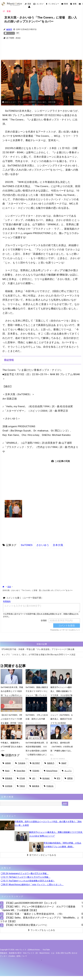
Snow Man (20, 771)
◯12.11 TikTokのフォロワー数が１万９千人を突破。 (26, 877)
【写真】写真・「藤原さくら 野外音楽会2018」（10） (34, 914)
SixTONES (27, 545)
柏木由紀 (45, 778)
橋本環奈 (34, 786)
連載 (73, 4)
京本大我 (58, 545)
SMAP (63, 763)
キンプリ (67, 771)
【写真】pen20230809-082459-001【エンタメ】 (31, 903)
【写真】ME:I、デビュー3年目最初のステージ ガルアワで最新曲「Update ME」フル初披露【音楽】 (38, 908)
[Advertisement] (42, 51)
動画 (65, 4)
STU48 (21, 778)
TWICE (21, 786)
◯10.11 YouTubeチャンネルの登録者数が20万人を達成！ (28, 881)
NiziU (6, 771)
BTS (57, 778)
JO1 (32, 778)
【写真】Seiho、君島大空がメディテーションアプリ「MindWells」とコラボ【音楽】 (40, 919)
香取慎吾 (7, 778)
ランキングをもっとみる (42, 930)
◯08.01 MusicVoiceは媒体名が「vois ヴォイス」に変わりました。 (32, 884)
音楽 (28, 4)
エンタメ (39, 4)
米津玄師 (7, 786)
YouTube (46, 950)
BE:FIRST (35, 763)
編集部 (9, 29)
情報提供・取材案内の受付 (11, 953)
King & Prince (51, 771)
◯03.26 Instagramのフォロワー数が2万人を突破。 (25, 873)
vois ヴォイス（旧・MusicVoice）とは (39, 953)
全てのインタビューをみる (41, 855)
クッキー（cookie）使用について (14, 956)
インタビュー (53, 4)
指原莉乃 (49, 763)
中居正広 (49, 786)
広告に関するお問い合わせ (67, 953)
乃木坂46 (20, 763)
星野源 (69, 778)
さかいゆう (43, 545)
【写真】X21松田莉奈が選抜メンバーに (26, 925)
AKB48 (7, 763)
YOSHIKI (35, 771)
